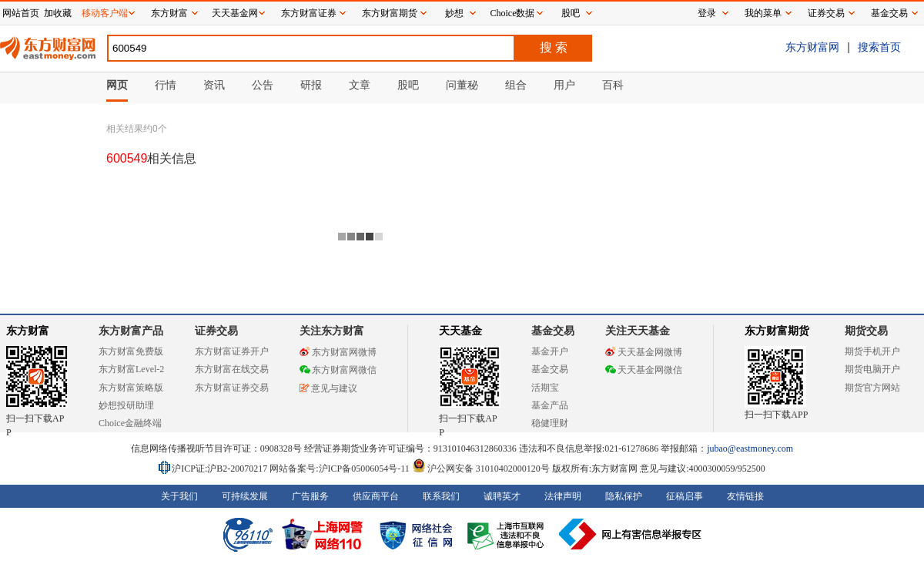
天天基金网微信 (644, 370)
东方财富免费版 (131, 351)
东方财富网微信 (338, 370)
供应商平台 (376, 496)
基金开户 (550, 351)
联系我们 (441, 496)
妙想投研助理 (126, 405)
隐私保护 (624, 496)
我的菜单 (763, 13)
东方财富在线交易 (232, 369)
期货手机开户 (872, 351)
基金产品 (550, 405)
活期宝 (545, 388)
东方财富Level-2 (131, 369)
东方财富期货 (777, 331)
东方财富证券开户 (232, 351)
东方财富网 (812, 47)
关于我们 (179, 496)
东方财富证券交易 (232, 388)
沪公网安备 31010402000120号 (481, 469)
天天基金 (460, 331)
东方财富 (28, 331)
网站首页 (21, 13)
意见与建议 (328, 388)
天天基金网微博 (644, 352)
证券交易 (826, 13)
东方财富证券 (309, 13)
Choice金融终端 (130, 423)
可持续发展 (245, 496)
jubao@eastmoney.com (750, 448)
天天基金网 (235, 13)
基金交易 (550, 369)
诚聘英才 (502, 496)
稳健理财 (550, 423)
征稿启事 (685, 496)
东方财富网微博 (338, 352)
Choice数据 (513, 13)
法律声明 (563, 496)
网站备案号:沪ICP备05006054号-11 (341, 469)
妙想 (454, 13)
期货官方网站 (872, 388)
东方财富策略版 (131, 388)
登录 (707, 13)
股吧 (571, 13)
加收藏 (58, 13)
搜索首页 (879, 47)
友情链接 (745, 496)
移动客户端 (105, 13)
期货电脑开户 (872, 369)
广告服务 (310, 496)
